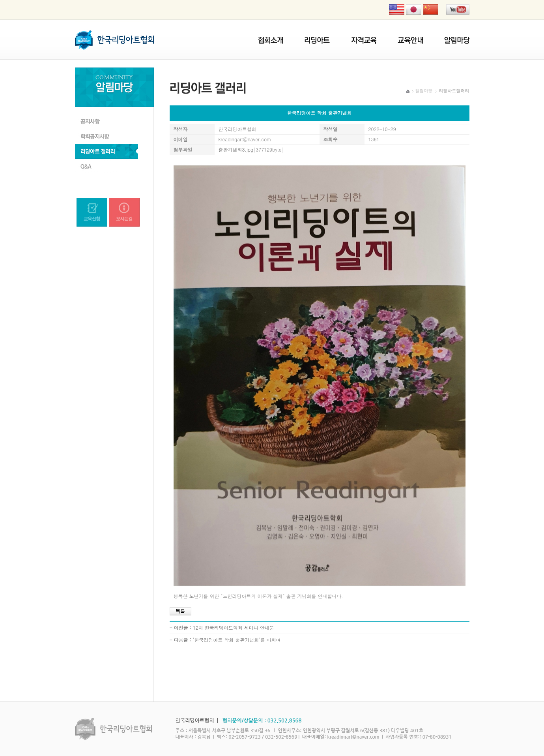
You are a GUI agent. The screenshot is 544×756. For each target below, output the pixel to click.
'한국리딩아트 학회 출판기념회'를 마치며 (237, 640)
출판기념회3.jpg (236, 149)
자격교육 (364, 40)
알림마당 (457, 40)
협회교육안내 (410, 40)
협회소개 (271, 40)
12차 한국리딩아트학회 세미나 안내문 (234, 627)
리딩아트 (317, 40)
